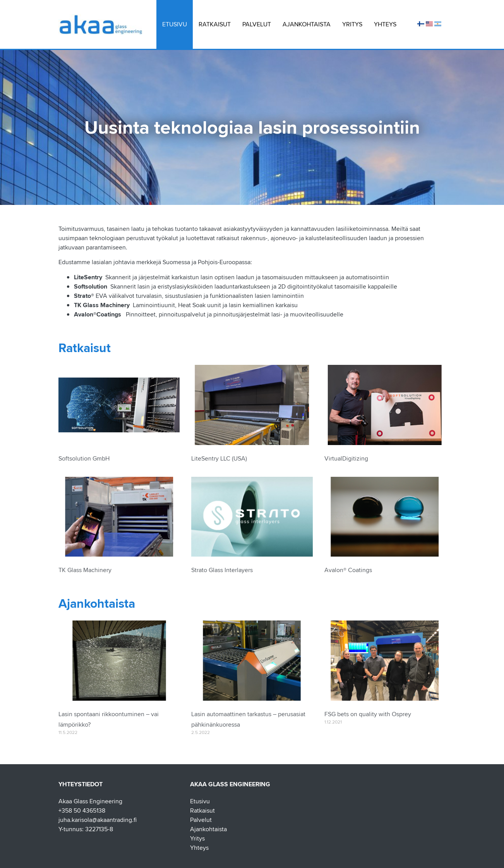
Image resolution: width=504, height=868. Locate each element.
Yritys (352, 24)
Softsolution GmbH (84, 459)
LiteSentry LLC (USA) (219, 459)
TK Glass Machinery (85, 570)
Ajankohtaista (307, 24)
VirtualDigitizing (346, 459)
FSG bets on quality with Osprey (368, 714)
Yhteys (385, 24)
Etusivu (175, 24)
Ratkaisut (215, 24)
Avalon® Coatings (348, 570)
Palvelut (257, 24)
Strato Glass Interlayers (222, 570)
